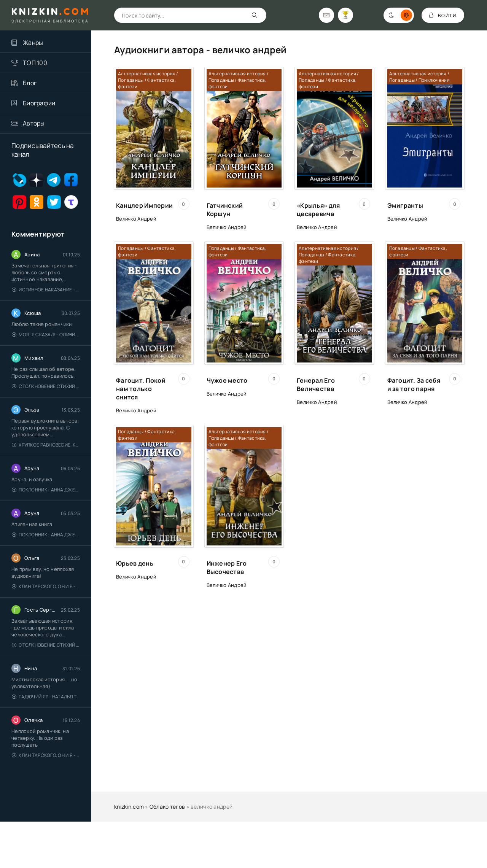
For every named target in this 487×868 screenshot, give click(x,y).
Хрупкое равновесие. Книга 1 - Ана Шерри (46, 445)
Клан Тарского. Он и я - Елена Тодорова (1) (46, 586)
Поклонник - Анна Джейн (46, 490)
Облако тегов (167, 807)
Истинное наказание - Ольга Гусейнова (46, 290)
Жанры (33, 43)
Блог (30, 83)
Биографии (39, 103)
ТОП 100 (35, 63)
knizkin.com (129, 807)
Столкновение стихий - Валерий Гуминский (46, 386)
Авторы (34, 123)
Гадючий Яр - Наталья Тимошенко (46, 697)
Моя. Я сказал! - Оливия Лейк (46, 335)
